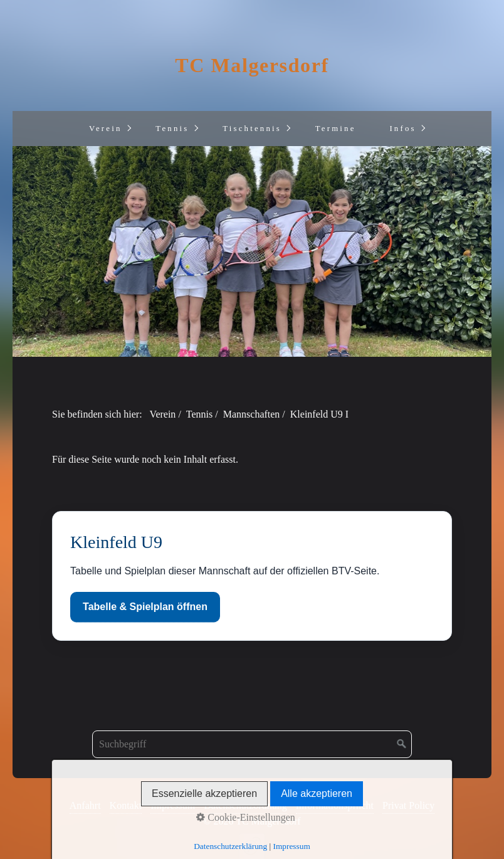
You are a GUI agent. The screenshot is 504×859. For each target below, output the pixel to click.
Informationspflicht (335, 805)
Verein (106, 129)
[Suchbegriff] (252, 744)
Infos (402, 129)
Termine (336, 129)
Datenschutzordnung (245, 805)
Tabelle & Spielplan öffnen (145, 607)
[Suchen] (402, 744)
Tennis (172, 129)
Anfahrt (85, 805)
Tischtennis (252, 129)
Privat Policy (408, 805)
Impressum (173, 805)
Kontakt (126, 805)
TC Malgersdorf (252, 65)
